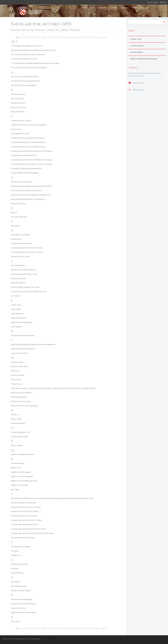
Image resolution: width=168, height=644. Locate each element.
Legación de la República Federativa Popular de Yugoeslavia (33, 344)
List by (92, 8)
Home (83, 8)
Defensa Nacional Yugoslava (22, 182)
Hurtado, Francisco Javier (21, 256)
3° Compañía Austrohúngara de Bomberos (27, 46)
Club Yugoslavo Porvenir (20, 133)
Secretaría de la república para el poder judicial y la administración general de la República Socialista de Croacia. (52, 498)
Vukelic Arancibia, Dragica (21, 590)
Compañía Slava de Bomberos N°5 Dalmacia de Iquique (32, 160)
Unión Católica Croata (19, 564)
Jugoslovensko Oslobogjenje (22, 322)
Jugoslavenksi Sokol (18, 318)
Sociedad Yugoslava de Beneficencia (24, 524)
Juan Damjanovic (17, 313)
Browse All (16, 30)
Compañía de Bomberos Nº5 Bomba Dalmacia (28, 147)
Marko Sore (15, 371)
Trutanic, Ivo (16, 555)
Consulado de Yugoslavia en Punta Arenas (26, 168)
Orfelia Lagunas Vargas (20, 436)
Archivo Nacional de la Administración (25, 81)
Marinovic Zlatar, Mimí (20, 366)
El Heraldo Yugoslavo (19, 217)
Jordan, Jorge (16, 305)
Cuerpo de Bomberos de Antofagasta (25, 173)
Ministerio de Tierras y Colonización (25, 406)
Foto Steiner (15, 226)
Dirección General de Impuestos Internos (26, 190)
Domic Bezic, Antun (18, 203)
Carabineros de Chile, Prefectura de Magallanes (29, 125)
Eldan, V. (14, 212)
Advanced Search (161, 21)
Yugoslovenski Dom (18, 608)
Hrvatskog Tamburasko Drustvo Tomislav (27, 252)
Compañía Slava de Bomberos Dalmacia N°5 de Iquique (32, 151)
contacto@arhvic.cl (139, 83)
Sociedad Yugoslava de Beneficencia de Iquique (29, 529)
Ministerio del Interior (19, 397)
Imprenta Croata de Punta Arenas (23, 270)
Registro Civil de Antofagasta (22, 476)
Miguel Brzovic (17, 384)
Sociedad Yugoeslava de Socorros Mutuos (27, 520)
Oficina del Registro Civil (20, 432)
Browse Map (75, 30)
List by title (136, 39)
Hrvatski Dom (16, 239)
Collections (102, 8)
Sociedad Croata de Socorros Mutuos (25, 511)
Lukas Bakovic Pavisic (19, 353)
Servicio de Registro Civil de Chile (23, 503)
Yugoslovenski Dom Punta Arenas (23, 612)
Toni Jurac (15, 551)
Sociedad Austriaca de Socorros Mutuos (26, 507)
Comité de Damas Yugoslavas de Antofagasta (28, 138)
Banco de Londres (18, 98)
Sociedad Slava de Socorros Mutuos (24, 516)
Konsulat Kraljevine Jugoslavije (23, 335)
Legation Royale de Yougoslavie (23, 349)
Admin (134, 8)
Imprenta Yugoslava (18, 278)
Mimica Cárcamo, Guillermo (21, 393)
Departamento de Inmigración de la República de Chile (31, 186)
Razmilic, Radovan (18, 463)
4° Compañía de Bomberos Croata (24, 59)
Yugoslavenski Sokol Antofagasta (23, 604)
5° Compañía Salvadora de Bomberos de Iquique (29, 67)
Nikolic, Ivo (15, 414)
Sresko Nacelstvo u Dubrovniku (23, 537)
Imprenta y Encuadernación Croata (24, 274)
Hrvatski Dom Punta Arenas (21, 243)
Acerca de (144, 8)
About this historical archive (144, 59)
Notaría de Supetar (18, 423)
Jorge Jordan (16, 309)
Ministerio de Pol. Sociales (21, 401)
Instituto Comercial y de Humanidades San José (29, 291)
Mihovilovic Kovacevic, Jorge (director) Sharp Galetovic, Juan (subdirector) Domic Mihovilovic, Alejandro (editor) (53, 388)
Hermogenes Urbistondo (20, 235)
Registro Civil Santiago (19, 485)
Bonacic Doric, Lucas (19, 107)
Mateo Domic (16, 379)
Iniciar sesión (153, 2)
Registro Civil (16, 468)
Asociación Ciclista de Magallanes (24, 85)
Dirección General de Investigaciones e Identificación (31, 195)
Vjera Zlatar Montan (19, 586)
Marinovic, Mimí (17, 362)
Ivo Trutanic (15, 296)
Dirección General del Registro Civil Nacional (28, 199)
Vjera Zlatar (15, 582)
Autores (64, 30)
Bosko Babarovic (17, 112)
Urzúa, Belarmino (17, 573)
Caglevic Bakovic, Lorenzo (21, 120)
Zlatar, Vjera (16, 621)
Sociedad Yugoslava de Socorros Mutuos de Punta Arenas (32, 533)
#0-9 (18, 38)
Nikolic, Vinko (16, 419)
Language (124, 8)
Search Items (40, 30)
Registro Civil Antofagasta (21, 472)
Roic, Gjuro (15, 489)
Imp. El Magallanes (18, 265)
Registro (163, 2)
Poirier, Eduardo (17, 445)
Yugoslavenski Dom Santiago (22, 599)
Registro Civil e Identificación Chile (24, 481)
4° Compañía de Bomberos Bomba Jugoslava (28, 54)
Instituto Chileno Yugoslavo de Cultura (25, 287)
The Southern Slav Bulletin (21, 546)
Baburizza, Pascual (18, 94)
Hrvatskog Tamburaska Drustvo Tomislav (27, 248)
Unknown (15, 568)
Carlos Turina (16, 129)
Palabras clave (53, 30)
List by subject (137, 52)
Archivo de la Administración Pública (25, 76)
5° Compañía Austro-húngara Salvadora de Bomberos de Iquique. (35, 63)
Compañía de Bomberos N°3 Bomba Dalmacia (28, 142)
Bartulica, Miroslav (18, 103)
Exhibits (114, 8)
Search (164, 22)
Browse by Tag (28, 30)
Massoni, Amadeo (18, 375)
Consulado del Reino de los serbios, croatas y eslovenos (31, 164)
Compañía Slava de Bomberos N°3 (24, 155)
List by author (137, 46)
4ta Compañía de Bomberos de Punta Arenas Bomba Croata (33, 50)
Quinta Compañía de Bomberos (23, 454)
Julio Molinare (16, 327)
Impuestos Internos (18, 283)
